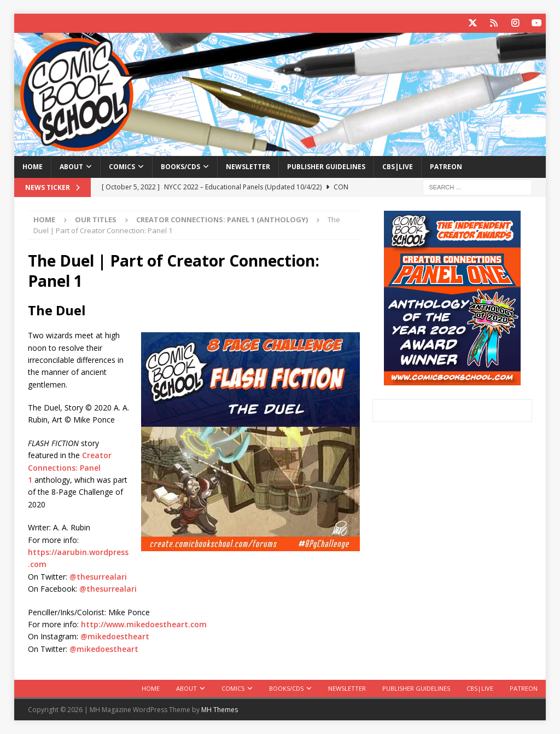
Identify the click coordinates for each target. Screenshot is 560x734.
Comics (122, 167)
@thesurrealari (98, 577)
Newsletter (248, 167)
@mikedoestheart (115, 636)
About (71, 167)
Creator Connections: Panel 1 (70, 467)
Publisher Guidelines (326, 167)
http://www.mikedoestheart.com (144, 624)
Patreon (446, 167)
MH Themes (220, 710)
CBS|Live (398, 167)
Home (33, 167)
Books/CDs (180, 167)
